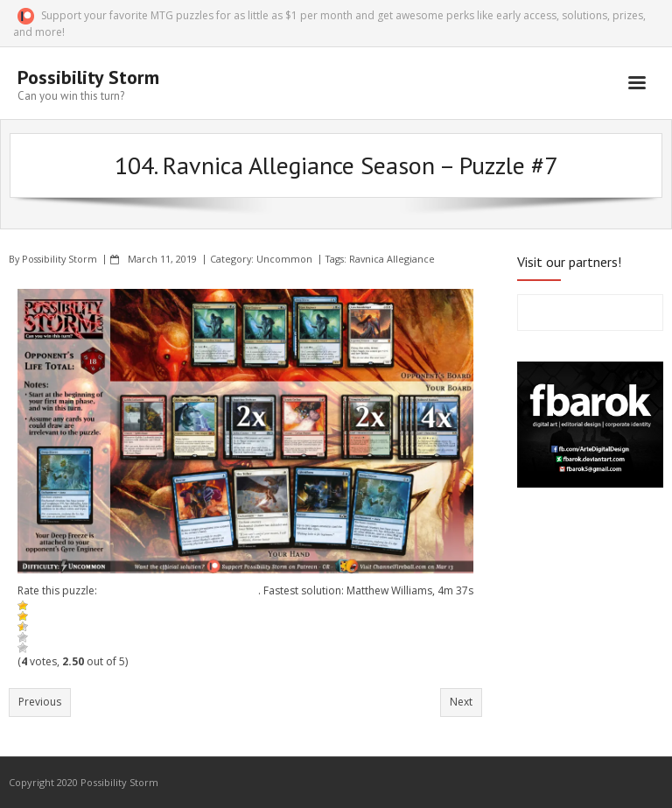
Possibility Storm (59, 259)
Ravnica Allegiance (392, 259)
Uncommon (284, 259)
